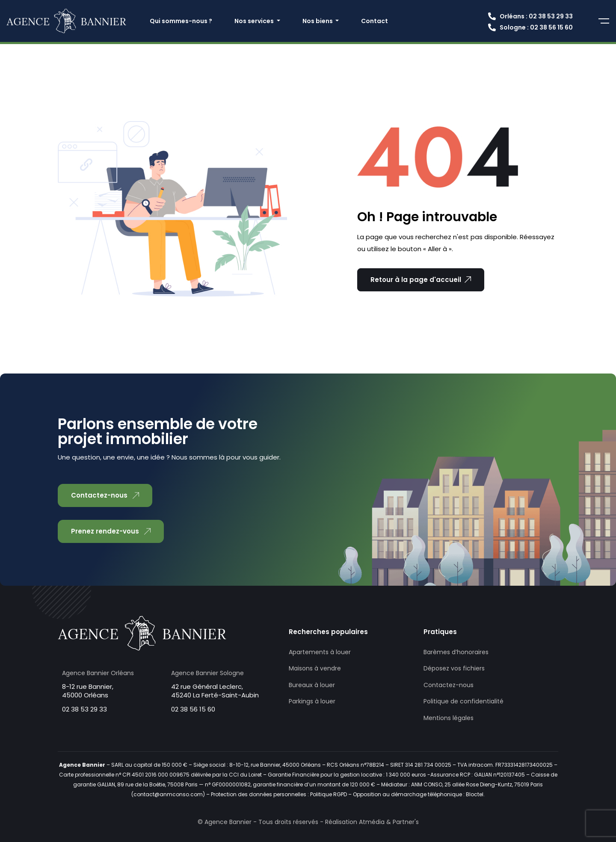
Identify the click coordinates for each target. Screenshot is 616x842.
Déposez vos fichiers (454, 668)
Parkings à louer (312, 701)
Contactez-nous (449, 685)
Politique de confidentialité (463, 701)
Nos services (255, 21)
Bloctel (475, 794)
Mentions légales (449, 718)
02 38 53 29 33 (84, 709)
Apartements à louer (320, 652)
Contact (375, 21)
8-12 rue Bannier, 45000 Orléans (88, 691)
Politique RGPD (329, 794)
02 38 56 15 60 (193, 709)
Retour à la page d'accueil (421, 280)
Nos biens (318, 21)
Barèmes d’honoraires (456, 652)
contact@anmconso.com (168, 794)
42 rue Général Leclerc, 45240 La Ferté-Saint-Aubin (215, 691)
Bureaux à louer (312, 685)
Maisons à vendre (315, 668)
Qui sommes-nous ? (181, 21)
